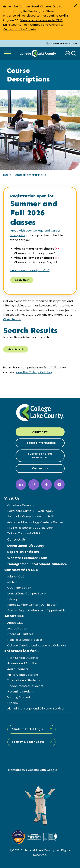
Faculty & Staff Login (28, 742)
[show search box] (74, 53)
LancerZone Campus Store (26, 593)
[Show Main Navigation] (7, 53)
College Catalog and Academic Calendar (37, 645)
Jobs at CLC (16, 576)
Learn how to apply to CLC (30, 270)
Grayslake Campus (20, 505)
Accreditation (17, 628)
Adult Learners (18, 669)
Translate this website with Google (32, 770)
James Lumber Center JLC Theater (32, 605)
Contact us (40, 468)
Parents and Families (22, 663)
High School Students (23, 658)
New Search (16, 349)
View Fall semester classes (34, 258)
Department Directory (26, 546)
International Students (24, 680)
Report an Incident (23, 552)
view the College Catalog (34, 372)
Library (12, 599)
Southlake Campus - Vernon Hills (31, 516)
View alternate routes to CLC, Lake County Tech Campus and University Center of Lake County (33, 25)
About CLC (15, 623)
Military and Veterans (23, 675)
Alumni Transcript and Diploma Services (36, 708)
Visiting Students (19, 697)
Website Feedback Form (27, 558)
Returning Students (21, 691)
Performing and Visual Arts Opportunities (37, 610)
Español (13, 703)
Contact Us (17, 539)
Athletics (13, 582)
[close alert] (75, 6)
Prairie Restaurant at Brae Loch (30, 528)
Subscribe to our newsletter (40, 455)
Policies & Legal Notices (25, 640)
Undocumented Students (25, 686)
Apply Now (22, 280)
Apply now (40, 432)
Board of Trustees (20, 634)
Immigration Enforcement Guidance (37, 564)
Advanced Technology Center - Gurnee (35, 522)
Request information (40, 443)
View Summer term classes (34, 249)
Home (7, 175)
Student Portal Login (61, 44)
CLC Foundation (19, 588)
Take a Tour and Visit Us (25, 533)
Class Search (12, 319)
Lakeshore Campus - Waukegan (30, 511)
